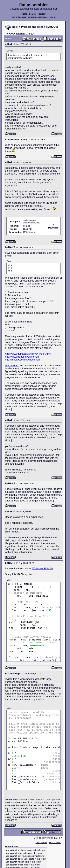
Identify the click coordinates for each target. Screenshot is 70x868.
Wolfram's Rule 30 (43, 568)
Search (32, 14)
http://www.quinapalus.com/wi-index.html (28, 354)
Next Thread (55, 842)
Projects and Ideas (32, 27)
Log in (52, 17)
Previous (20, 34)
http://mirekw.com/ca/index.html (23, 360)
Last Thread (41, 842)
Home (24, 14)
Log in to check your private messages (30, 17)
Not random (12, 365)
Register (42, 14)
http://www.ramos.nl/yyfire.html (22, 357)
